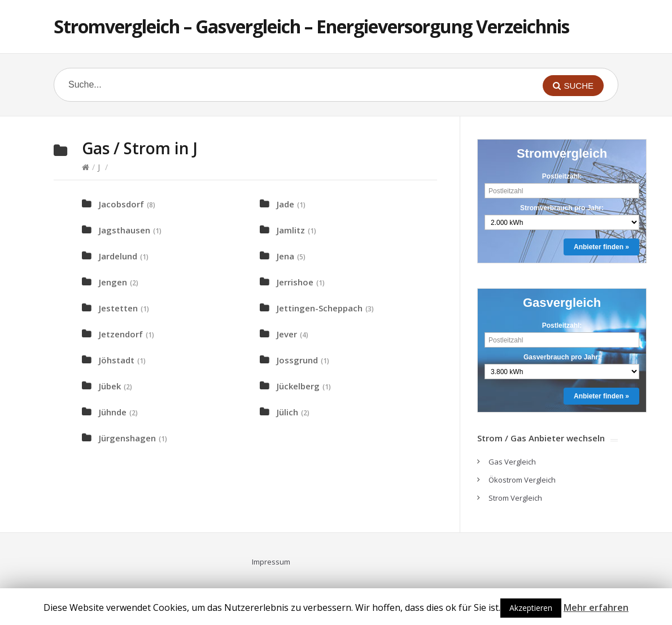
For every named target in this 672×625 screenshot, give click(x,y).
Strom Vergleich (515, 498)
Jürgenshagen (127, 438)
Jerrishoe (295, 282)
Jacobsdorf (121, 204)
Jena (285, 256)
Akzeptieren (531, 608)
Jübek (110, 386)
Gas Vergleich (512, 462)
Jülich (287, 412)
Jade (285, 204)
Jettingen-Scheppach (320, 308)
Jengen (113, 282)
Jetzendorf (121, 334)
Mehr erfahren (596, 607)
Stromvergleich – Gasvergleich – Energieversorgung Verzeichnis (311, 26)
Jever (287, 334)
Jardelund (118, 256)
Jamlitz (291, 230)
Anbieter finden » (601, 247)
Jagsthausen (125, 230)
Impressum (271, 562)
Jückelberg (298, 386)
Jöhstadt (117, 360)
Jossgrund (297, 360)
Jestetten (118, 308)
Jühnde (113, 412)
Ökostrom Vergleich (522, 480)
